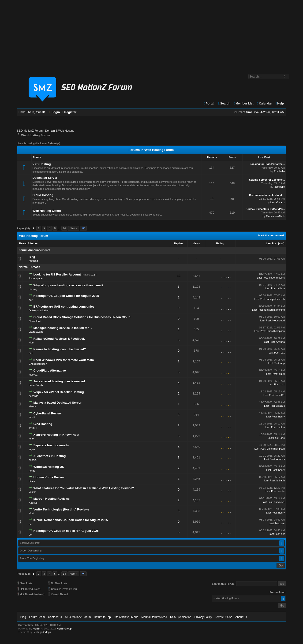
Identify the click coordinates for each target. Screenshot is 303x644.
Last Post (272, 243)
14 (64, 228)
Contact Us (55, 617)
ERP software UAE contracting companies (64, 307)
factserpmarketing (39, 310)
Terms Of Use (223, 617)
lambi (32, 417)
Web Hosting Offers (47, 211)
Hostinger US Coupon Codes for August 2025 (66, 296)
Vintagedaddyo (42, 632)
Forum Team (37, 617)
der (31, 300)
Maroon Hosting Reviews (52, 499)
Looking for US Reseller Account (57, 274)
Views (196, 243)
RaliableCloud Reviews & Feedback (59, 339)
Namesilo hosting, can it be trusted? (60, 349)
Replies (179, 243)
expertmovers (277, 278)
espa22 (33, 460)
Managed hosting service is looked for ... (63, 328)
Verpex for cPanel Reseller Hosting (59, 392)
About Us (241, 617)
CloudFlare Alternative (50, 370)
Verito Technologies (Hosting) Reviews (62, 509)
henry (282, 417)
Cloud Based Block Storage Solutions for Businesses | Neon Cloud (82, 317)
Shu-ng (33, 289)
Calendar (264, 103)
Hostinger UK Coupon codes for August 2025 (66, 531)
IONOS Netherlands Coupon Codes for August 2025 (71, 520)
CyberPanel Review (48, 413)
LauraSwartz (277, 202)
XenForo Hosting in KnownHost (56, 435)
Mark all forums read (154, 617)
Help (279, 103)
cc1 (31, 353)
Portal (209, 103)
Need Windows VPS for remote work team (64, 360)
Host (32, 342)
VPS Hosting (42, 164)
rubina (281, 427)
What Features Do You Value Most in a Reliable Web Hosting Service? (84, 488)
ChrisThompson (276, 331)
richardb (34, 396)
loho (31, 439)
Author (34, 243)
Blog (32, 257)
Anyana (280, 342)
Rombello (279, 171)
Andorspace (36, 278)
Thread (23, 243)
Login (55, 112)
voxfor (32, 492)
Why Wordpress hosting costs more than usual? (69, 285)
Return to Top (102, 617)
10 (179, 276)
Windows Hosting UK (49, 467)
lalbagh (281, 480)
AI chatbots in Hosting (50, 456)
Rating (220, 243)
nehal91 (280, 395)
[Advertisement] (152, 35)
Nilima (281, 288)
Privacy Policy (203, 617)
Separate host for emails (51, 445)
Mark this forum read (271, 235)
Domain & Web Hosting (60, 131)
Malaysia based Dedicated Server (58, 403)
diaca (32, 481)
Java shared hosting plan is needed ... (61, 381)
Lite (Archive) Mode (126, 617)
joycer (32, 449)
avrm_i (33, 428)
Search (224, 103)
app (283, 363)
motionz (33, 261)
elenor (32, 406)
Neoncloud (35, 321)
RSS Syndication (181, 617)
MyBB (36, 629)
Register (69, 112)
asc (281, 243)
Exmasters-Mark (275, 216)
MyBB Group (64, 629)
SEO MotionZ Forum (30, 131)
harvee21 (279, 502)
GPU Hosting (43, 424)
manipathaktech (276, 299)
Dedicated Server (45, 178)
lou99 (282, 374)
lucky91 (33, 375)
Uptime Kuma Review (49, 477)
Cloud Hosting (43, 195)
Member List (243, 103)
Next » (74, 228)
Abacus (280, 406)
